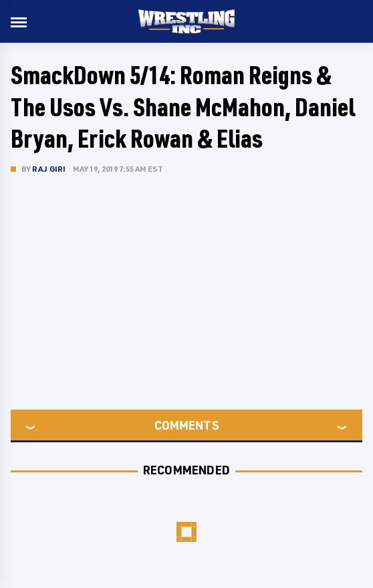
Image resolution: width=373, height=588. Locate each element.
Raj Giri (49, 169)
